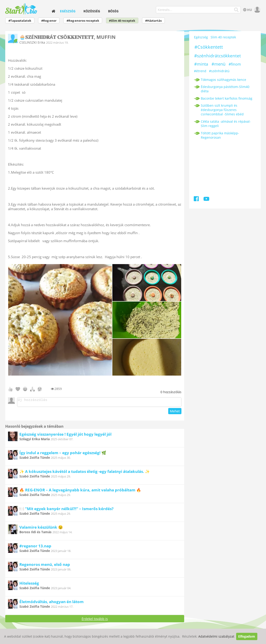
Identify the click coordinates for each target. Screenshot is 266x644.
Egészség (68, 11)
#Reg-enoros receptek (83, 21)
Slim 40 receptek (223, 37)
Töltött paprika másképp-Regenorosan (220, 135)
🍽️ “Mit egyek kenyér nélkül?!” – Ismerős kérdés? (66, 510)
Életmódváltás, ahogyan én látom (52, 603)
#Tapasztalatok (20, 21)
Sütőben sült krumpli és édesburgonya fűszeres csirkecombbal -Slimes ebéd (222, 110)
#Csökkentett (209, 47)
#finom (235, 64)
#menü (218, 64)
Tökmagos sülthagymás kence (223, 80)
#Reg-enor (49, 21)
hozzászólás (171, 392)
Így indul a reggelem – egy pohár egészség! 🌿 (63, 454)
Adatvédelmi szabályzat (216, 636)
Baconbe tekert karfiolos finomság (227, 98)
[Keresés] (236, 10)
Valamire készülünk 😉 (41, 529)
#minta (201, 64)
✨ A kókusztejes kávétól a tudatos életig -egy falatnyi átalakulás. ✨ (85, 473)
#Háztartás (153, 21)
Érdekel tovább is (95, 620)
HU (247, 10)
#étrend (200, 71)
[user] (257, 10)
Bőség (113, 11)
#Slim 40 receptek (122, 21)
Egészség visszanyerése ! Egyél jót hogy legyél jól (65, 436)
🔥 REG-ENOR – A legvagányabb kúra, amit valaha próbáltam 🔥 (80, 491)
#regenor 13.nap (35, 547)
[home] (53, 11)
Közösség (92, 11)
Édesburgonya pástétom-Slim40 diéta (225, 89)
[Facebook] (197, 200)
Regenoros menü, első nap (45, 566)
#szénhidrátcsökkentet (218, 56)
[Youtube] (206, 200)
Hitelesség (29, 584)
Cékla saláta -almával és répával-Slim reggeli (226, 124)
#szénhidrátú (219, 71)
